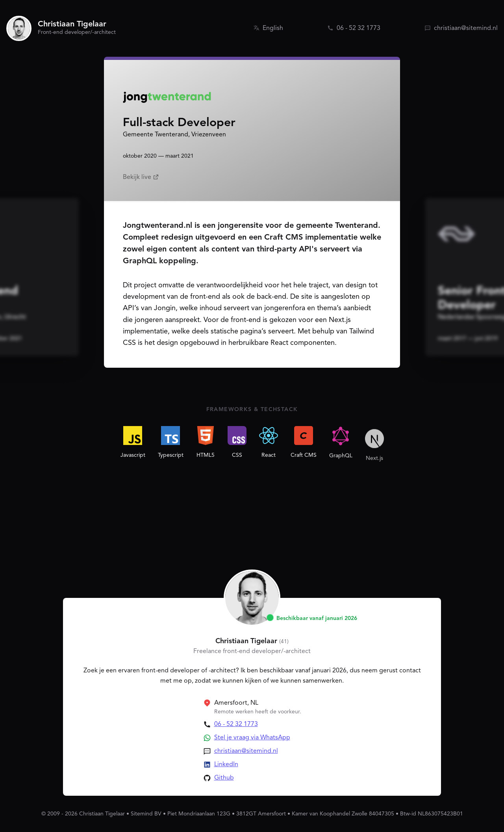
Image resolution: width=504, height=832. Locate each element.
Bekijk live (141, 177)
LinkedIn (226, 765)
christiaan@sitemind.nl (246, 751)
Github (224, 778)
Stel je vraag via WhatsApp (252, 738)
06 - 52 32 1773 (236, 724)
